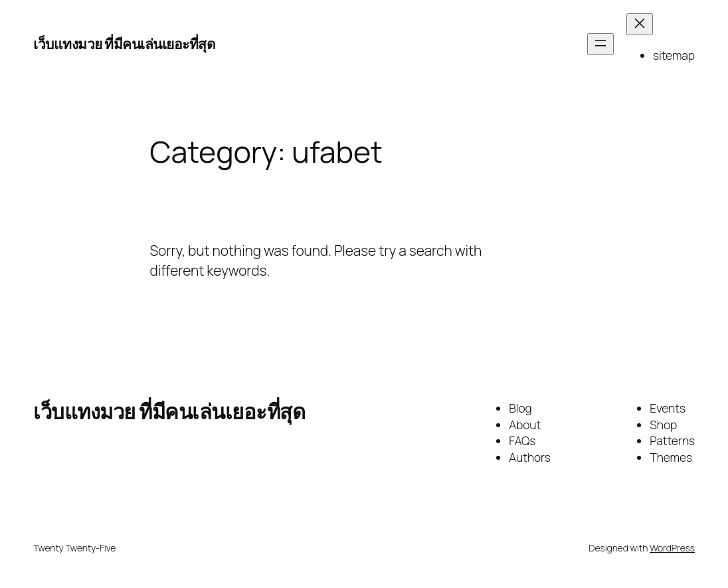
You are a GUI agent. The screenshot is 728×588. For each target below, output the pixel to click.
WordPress (672, 548)
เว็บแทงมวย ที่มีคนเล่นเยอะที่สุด (124, 44)
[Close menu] (640, 24)
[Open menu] (600, 44)
